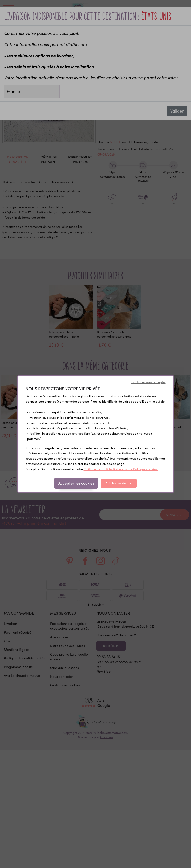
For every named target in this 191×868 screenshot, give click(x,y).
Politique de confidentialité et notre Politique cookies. (121, 469)
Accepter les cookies (76, 483)
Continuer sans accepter (148, 382)
